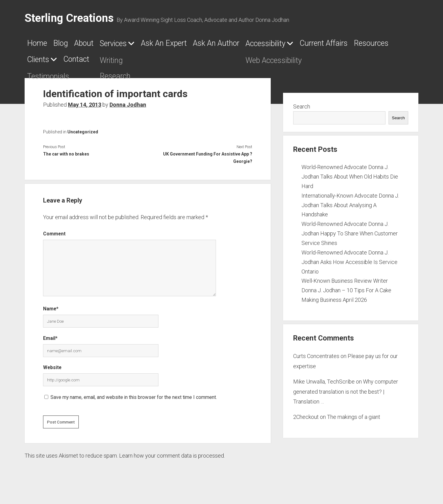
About (104, 45)
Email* (50, 342)
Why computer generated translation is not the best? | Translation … (346, 395)
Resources (122, 63)
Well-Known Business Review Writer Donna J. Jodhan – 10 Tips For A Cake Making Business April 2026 (346, 294)
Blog (72, 45)
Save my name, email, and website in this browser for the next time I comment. (134, 401)
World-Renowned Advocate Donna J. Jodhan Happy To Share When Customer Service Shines (350, 237)
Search (302, 110)
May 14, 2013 (85, 108)
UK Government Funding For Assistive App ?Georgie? (208, 161)
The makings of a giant (354, 421)
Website (52, 371)
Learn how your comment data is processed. (172, 459)
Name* (51, 312)
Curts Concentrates (316, 360)
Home (40, 45)
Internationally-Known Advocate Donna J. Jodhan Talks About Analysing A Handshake (350, 209)
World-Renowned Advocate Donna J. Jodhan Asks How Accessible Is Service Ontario (349, 266)
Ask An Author (279, 45)
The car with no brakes (66, 158)
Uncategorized (83, 136)
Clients (168, 63)
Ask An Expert (210, 45)
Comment (54, 237)
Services (143, 45)
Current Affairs (59, 63)
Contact (219, 63)
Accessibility (346, 45)
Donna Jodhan (128, 108)
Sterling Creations (69, 18)
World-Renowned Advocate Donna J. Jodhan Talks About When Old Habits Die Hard (350, 180)
